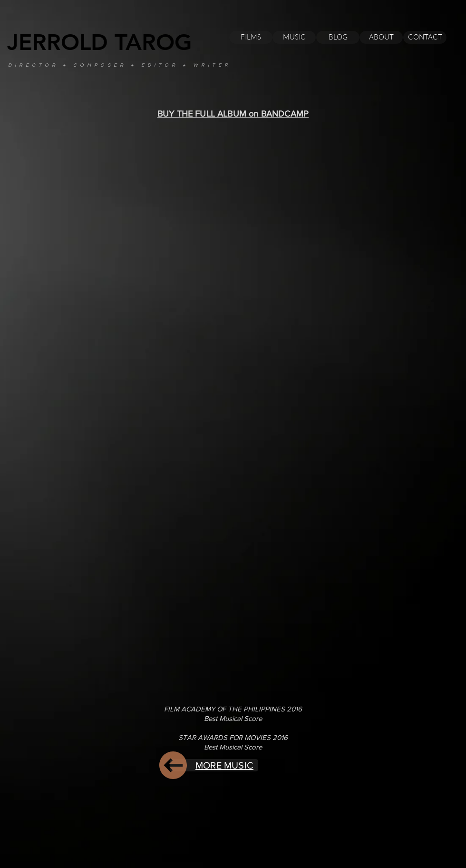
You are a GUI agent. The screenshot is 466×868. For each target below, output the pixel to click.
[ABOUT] (381, 37)
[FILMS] (251, 37)
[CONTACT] (425, 37)
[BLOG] (338, 37)
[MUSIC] (294, 37)
